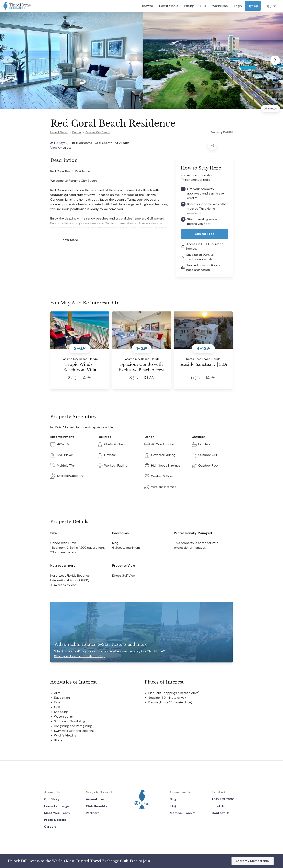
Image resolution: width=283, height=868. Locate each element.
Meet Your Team (57, 813)
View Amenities (61, 148)
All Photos (271, 109)
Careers (50, 827)
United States (59, 132)
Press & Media (55, 820)
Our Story (52, 799)
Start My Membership (253, 861)
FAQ (173, 806)
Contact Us (221, 813)
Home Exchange (57, 806)
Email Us (218, 806)
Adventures (95, 799)
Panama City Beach (98, 132)
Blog (173, 799)
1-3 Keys (60, 143)
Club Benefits (96, 806)
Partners (93, 813)
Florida (77, 132)
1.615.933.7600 (223, 799)
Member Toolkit (182, 813)
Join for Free (204, 234)
